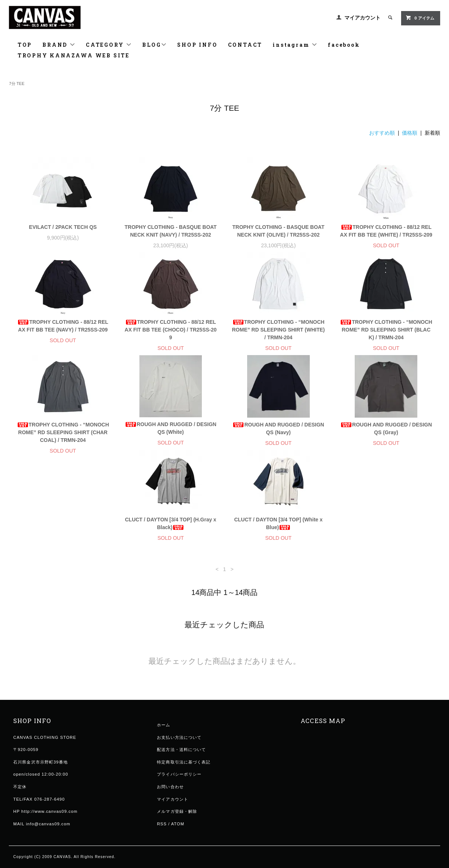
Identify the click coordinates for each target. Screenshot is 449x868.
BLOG (155, 45)
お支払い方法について (179, 745)
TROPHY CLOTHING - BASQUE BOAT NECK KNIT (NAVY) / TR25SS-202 (171, 231)
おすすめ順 (382, 133)
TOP (25, 45)
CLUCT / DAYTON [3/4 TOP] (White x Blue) (171, 531)
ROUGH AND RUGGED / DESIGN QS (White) (171, 428)
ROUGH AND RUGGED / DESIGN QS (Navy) (278, 428)
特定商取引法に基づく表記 (184, 770)
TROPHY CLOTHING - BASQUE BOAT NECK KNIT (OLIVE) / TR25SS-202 (278, 231)
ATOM (178, 832)
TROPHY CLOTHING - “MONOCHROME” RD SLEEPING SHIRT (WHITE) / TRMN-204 (278, 330)
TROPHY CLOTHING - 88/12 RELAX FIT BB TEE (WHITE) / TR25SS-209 (386, 231)
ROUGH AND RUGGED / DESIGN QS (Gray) (386, 428)
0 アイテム (420, 18)
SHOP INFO (197, 45)
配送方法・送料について (181, 757)
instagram (295, 45)
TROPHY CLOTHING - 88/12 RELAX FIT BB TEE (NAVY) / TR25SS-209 (63, 326)
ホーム (164, 733)
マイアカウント (362, 18)
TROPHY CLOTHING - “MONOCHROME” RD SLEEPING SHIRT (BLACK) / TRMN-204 (386, 330)
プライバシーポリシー (179, 782)
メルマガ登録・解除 (177, 819)
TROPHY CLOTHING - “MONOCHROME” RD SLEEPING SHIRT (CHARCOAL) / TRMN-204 (63, 432)
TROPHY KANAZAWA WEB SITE (74, 55)
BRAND (59, 45)
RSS (162, 832)
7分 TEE (17, 84)
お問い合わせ (170, 794)
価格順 (410, 133)
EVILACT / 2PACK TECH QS (63, 227)
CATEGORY (109, 45)
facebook (344, 45)
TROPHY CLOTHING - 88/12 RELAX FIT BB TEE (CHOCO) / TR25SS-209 (171, 330)
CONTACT (245, 45)
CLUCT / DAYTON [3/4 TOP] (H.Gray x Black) (63, 531)
